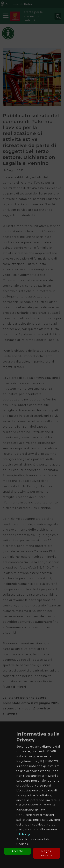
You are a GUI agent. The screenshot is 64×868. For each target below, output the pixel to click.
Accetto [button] (17, 851)
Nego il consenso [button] (47, 853)
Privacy (24, 834)
